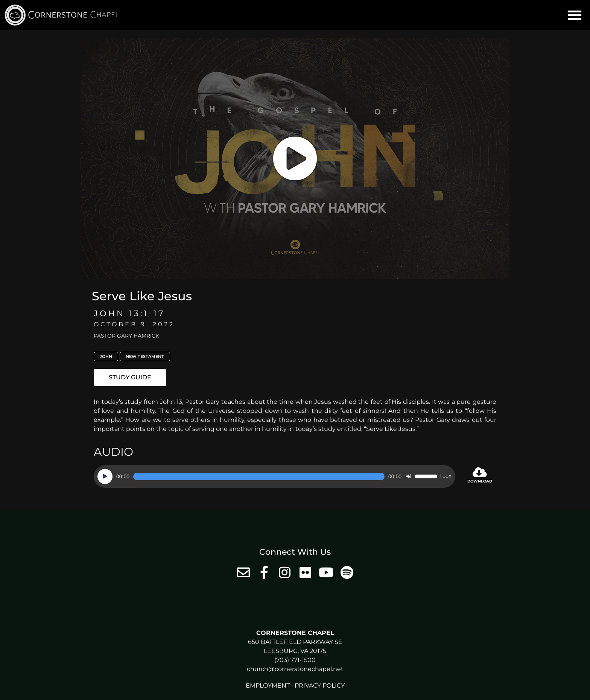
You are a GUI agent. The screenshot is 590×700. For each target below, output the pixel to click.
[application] (274, 476)
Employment (268, 686)
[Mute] (409, 476)
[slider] (259, 476)
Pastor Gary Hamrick (126, 336)
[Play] (105, 476)
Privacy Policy (320, 686)
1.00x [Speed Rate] (446, 476)
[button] (575, 15)
